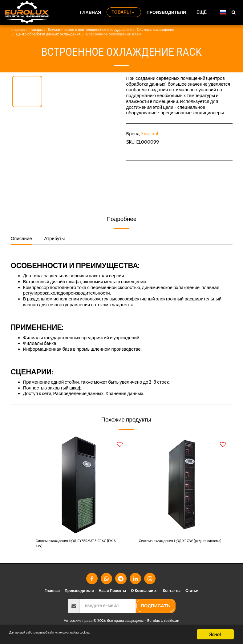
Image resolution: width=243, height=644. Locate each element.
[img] (79, 485)
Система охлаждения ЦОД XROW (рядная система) (174, 545)
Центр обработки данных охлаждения (48, 34)
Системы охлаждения (155, 29)
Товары (36, 29)
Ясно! (215, 634)
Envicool (150, 134)
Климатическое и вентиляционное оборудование (90, 29)
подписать (155, 609)
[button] (233, 12)
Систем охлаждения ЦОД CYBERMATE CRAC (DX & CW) (76, 545)
